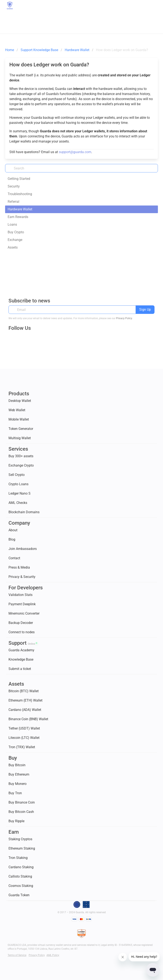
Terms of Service (17, 955)
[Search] (81, 168)
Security (14, 186)
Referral (13, 202)
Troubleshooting (20, 194)
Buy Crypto (16, 232)
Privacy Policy (124, 318)
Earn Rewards (18, 217)
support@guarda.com (75, 152)
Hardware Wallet (20, 209)
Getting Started (19, 179)
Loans (12, 224)
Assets (13, 247)
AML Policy (53, 955)
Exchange (15, 240)
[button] (154, 6)
